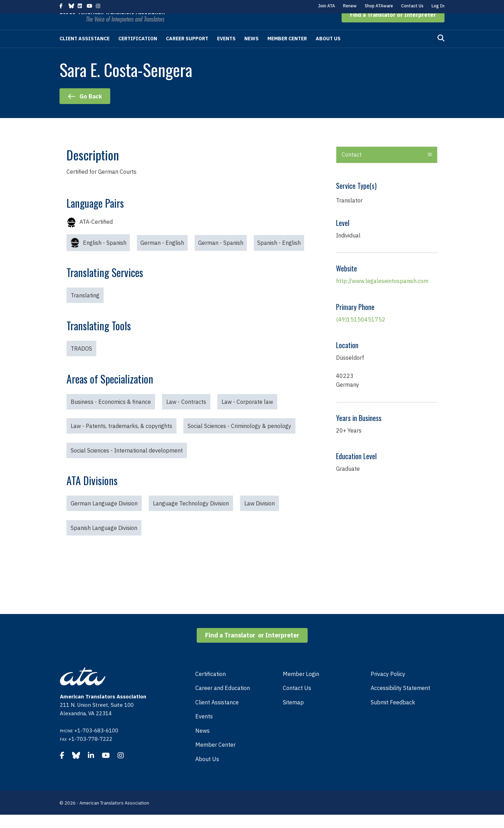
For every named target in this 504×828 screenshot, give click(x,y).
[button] (393, 28)
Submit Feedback (393, 716)
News (251, 52)
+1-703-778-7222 (90, 752)
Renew (350, 6)
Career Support (187, 52)
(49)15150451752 (361, 333)
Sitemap (293, 716)
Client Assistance (85, 52)
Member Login (301, 687)
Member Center (287, 52)
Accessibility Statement (400, 701)
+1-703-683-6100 (96, 744)
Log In (438, 6)
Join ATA (327, 6)
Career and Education (223, 701)
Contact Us (412, 6)
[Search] (441, 51)
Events (226, 52)
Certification (138, 52)
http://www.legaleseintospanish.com (382, 294)
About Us (328, 52)
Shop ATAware (379, 6)
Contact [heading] (352, 168)
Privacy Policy (388, 687)
